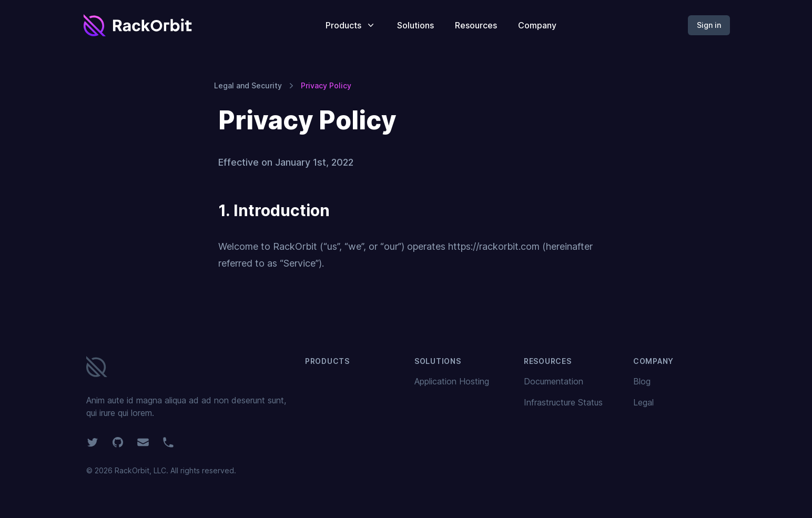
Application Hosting (452, 381)
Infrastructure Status (563, 402)
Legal (643, 402)
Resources (476, 25)
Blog (642, 381)
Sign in (709, 25)
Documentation (554, 381)
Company (537, 25)
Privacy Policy (326, 85)
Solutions (415, 25)
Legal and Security (248, 85)
